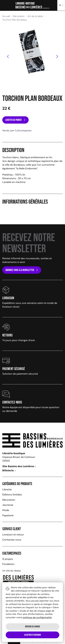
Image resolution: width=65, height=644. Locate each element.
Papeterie (8, 515)
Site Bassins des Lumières (19, 466)
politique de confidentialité (37, 617)
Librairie (7, 489)
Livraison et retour (13, 534)
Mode (6, 510)
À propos (8, 559)
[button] (61, 5)
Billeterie (9, 470)
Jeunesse (8, 505)
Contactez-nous (12, 540)
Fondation (8, 564)
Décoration (9, 500)
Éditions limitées (12, 494)
